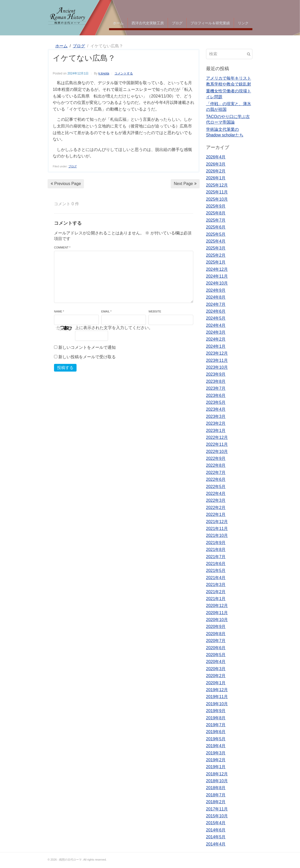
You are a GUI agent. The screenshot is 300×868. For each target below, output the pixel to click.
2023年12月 (217, 353)
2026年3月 (216, 164)
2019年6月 (216, 732)
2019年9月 (216, 711)
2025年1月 (216, 262)
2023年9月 (216, 374)
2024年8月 (216, 297)
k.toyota (104, 73)
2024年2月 (216, 339)
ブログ (177, 23)
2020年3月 (216, 669)
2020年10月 (217, 620)
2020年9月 (216, 627)
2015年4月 (216, 823)
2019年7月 (216, 725)
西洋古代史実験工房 (148, 23)
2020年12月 (217, 606)
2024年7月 (216, 304)
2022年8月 (216, 465)
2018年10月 (217, 781)
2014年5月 (216, 837)
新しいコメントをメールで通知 (87, 347)
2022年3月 (216, 500)
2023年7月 (216, 388)
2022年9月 (216, 458)
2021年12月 (217, 522)
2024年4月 (216, 325)
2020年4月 (216, 662)
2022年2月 (216, 508)
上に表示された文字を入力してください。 (114, 328)
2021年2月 (216, 592)
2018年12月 (217, 774)
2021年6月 (216, 564)
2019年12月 (217, 690)
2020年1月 (216, 683)
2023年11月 (217, 360)
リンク (243, 23)
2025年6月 (216, 227)
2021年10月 (217, 535)
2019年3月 (216, 753)
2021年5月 (216, 571)
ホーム (118, 23)
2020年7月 (216, 641)
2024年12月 (217, 269)
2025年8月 (216, 213)
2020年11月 (217, 613)
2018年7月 (216, 795)
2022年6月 (216, 479)
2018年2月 (216, 802)
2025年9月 (216, 206)
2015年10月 (217, 816)
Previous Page (66, 184)
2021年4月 (216, 578)
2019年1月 (216, 767)
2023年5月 (216, 402)
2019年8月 (216, 718)
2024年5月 (216, 318)
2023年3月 (216, 416)
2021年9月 (216, 543)
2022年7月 (216, 473)
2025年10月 (217, 199)
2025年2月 (216, 255)
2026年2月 (216, 171)
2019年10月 (217, 704)
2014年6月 (216, 830)
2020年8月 (216, 634)
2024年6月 (216, 311)
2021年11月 (217, 529)
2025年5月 (216, 234)
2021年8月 (216, 550)
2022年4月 (216, 493)
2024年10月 (217, 283)
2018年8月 (216, 788)
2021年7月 (216, 557)
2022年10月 (217, 452)
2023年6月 (216, 395)
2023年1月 (216, 431)
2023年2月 (216, 423)
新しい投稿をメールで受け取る (87, 357)
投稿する (65, 368)
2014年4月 (216, 844)
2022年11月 (217, 444)
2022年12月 (217, 437)
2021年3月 (216, 585)
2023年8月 (216, 381)
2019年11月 (217, 697)
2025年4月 (216, 241)
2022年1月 (216, 514)
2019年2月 (216, 760)
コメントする (124, 73)
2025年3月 (216, 248)
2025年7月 (216, 220)
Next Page (185, 184)
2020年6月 (216, 648)
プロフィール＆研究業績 (210, 23)
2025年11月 (217, 192)
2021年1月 (216, 599)
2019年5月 (216, 739)
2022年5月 (216, 487)
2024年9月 (216, 290)
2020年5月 (216, 655)
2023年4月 (216, 409)
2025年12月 (217, 185)
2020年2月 (216, 676)
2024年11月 (217, 276)
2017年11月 (217, 809)
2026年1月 (216, 178)
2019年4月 (216, 746)
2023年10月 (217, 367)
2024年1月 (216, 346)
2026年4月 (216, 157)
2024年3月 (216, 332)
